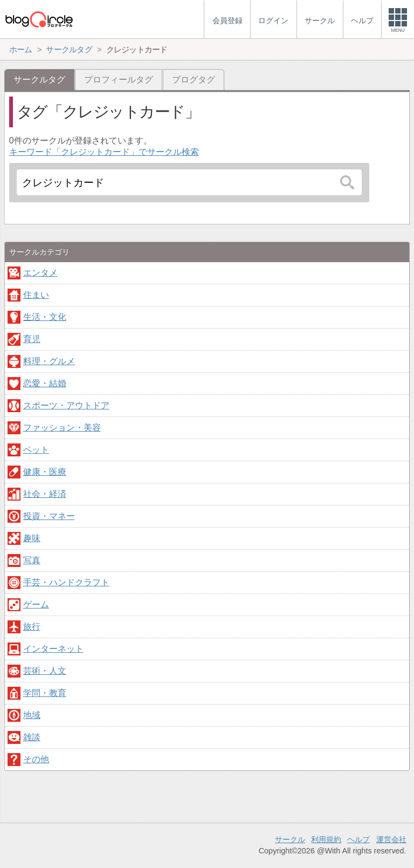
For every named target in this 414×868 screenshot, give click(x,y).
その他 (36, 759)
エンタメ (40, 273)
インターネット (53, 649)
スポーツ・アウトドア (66, 405)
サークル (290, 839)
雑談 (32, 737)
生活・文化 (45, 317)
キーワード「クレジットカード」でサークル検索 (104, 152)
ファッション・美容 (62, 428)
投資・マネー (49, 516)
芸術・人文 (45, 671)
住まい (36, 295)
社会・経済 (45, 494)
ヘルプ (358, 839)
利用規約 (326, 839)
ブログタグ (194, 80)
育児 (32, 339)
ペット (36, 450)
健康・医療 (45, 472)
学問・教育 (45, 693)
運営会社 (391, 839)
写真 (32, 560)
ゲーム (36, 604)
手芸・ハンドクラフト (66, 582)
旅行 (32, 627)
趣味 (32, 538)
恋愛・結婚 (45, 383)
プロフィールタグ (119, 80)
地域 (32, 715)
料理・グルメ (49, 361)
